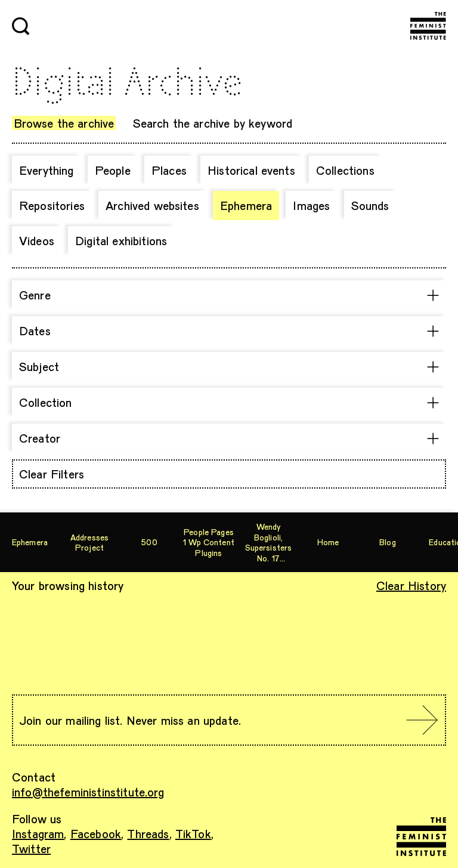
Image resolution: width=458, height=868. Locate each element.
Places (169, 170)
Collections (345, 170)
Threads (148, 833)
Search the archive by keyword (213, 123)
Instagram (38, 833)
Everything (47, 170)
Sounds (370, 205)
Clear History (411, 585)
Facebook (96, 833)
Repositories (52, 205)
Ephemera (246, 205)
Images (311, 205)
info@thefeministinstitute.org (88, 792)
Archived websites (152, 205)
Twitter (31, 848)
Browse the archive (64, 123)
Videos (37, 240)
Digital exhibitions (121, 240)
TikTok (193, 833)
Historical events (251, 170)
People (113, 170)
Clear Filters (52, 474)
